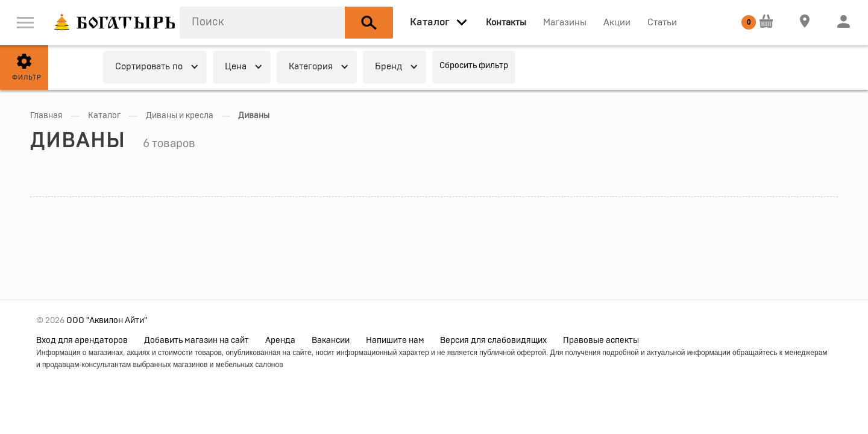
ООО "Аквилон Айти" (107, 321)
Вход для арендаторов (82, 341)
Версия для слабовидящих (493, 341)
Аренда (280, 341)
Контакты (506, 23)
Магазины (565, 23)
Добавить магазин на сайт (197, 341)
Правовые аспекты (601, 341)
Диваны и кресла (180, 116)
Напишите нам (395, 341)
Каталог (104, 116)
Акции (617, 23)
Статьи (662, 23)
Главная (46, 116)
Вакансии (331, 341)
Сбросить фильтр (474, 66)
